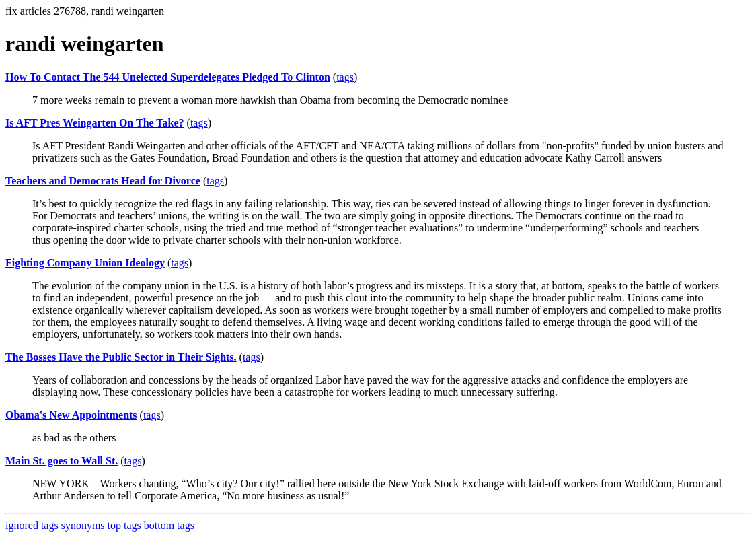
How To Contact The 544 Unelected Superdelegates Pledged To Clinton (168, 77)
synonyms (83, 525)
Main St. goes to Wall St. (62, 461)
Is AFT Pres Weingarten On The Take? (95, 123)
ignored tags (32, 525)
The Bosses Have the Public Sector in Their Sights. (121, 357)
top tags (124, 525)
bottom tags (169, 525)
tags (345, 77)
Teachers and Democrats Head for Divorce (103, 181)
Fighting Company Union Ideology (85, 263)
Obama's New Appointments (71, 415)
